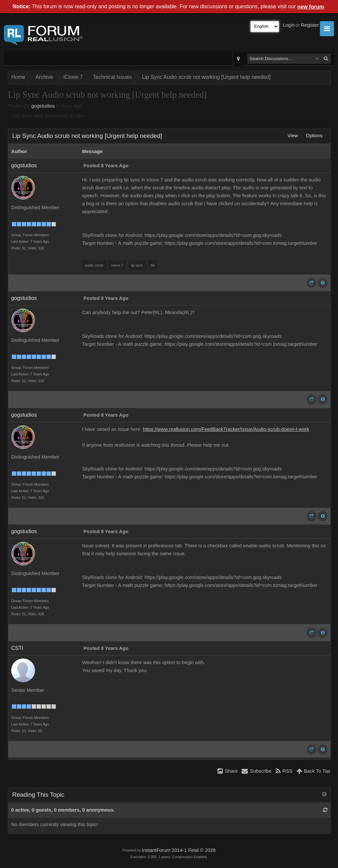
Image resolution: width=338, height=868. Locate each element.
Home (18, 77)
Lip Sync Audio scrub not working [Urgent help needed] (206, 77)
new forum (311, 7)
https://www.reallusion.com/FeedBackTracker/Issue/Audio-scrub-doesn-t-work (226, 429)
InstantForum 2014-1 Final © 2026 (179, 850)
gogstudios (43, 106)
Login (289, 25)
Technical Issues (112, 77)
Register (310, 25)
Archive (44, 77)
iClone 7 (73, 77)
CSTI (17, 648)
